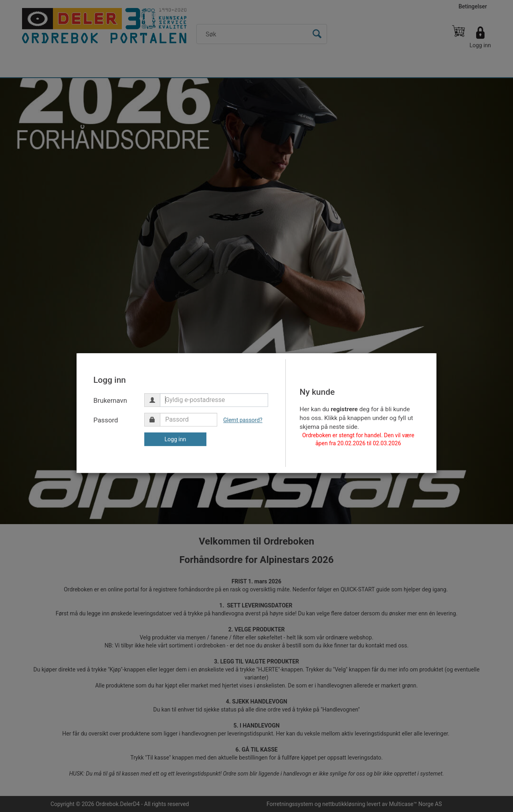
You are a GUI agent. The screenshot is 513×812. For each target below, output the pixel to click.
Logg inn (176, 439)
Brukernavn (110, 400)
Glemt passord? (243, 420)
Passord (106, 420)
